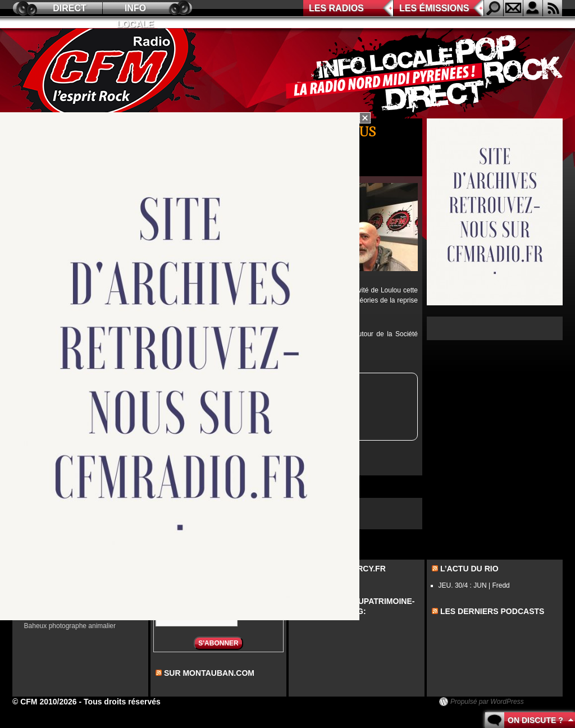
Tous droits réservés (122, 702)
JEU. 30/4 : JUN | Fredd (474, 585)
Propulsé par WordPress (487, 702)
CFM (109, 74)
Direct (70, 8)
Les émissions (434, 8)
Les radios (336, 8)
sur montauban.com (209, 673)
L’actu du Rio (469, 569)
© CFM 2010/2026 (45, 702)
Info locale (135, 10)
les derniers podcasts (492, 611)
